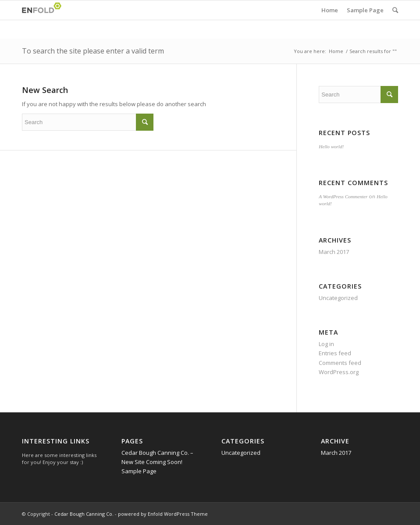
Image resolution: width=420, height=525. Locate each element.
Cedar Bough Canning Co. (84, 514)
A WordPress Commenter (343, 196)
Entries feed (335, 353)
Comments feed (340, 363)
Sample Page (365, 10)
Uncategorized (338, 298)
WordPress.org (339, 372)
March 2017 (334, 252)
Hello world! (331, 146)
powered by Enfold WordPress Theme (163, 514)
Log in (326, 344)
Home (330, 10)
